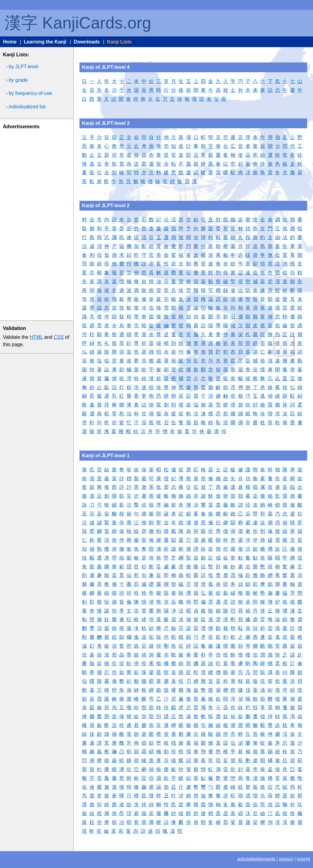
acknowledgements (257, 859)
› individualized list (26, 107)
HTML (36, 337)
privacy (286, 859)
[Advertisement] (36, 224)
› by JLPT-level (22, 67)
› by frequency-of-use (29, 93)
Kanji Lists (119, 42)
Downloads (87, 42)
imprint (304, 859)
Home (10, 42)
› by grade (17, 80)
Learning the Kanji (45, 42)
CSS (59, 337)
